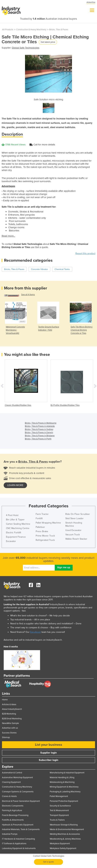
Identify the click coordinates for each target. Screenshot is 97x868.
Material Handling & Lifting (62, 778)
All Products (8, 30)
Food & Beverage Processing (15, 815)
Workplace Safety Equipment (63, 848)
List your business (49, 745)
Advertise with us (10, 728)
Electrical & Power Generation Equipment (21, 801)
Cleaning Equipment (11, 782)
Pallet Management (59, 796)
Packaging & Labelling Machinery (65, 792)
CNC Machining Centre (18, 528)
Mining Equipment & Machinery (64, 787)
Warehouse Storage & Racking (64, 825)
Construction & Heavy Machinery (31, 30)
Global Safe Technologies (26, 48)
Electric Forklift (14, 533)
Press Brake (42, 531)
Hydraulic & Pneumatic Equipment (18, 825)
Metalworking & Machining (62, 782)
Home (5, 700)
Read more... (8, 236)
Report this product (85, 253)
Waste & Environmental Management (67, 829)
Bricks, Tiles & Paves (59, 30)
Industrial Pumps (10, 834)
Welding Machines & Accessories (65, 834)
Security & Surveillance (60, 806)
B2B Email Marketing (12, 719)
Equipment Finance (16, 537)
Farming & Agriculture (12, 810)
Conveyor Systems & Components (18, 792)
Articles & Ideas (9, 704)
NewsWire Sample (10, 723)
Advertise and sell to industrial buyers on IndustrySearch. (33, 640)
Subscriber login (48, 760)
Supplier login (48, 753)
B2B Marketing (9, 714)
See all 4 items (28, 295)
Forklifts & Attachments (13, 820)
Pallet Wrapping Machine (48, 523)
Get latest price (48, 42)
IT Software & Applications (14, 844)
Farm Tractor (42, 514)
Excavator (11, 541)
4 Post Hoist (12, 515)
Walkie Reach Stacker (76, 539)
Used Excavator (73, 530)
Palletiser (40, 527)
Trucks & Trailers (57, 820)
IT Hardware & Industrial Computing (18, 839)
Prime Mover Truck (45, 536)
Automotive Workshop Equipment (17, 778)
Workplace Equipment (60, 844)
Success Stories (9, 733)
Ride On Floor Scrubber (78, 514)
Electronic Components (13, 806)
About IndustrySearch (12, 709)
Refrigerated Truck (45, 540)
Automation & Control (12, 773)
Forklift (39, 518)
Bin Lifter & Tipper (15, 520)
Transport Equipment (59, 815)
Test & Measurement (59, 810)
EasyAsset (35, 632)
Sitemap (6, 737)
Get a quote (48, 862)
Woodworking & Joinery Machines (65, 839)
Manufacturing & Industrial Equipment (67, 773)
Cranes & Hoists (9, 796)
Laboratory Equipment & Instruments (19, 848)
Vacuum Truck (73, 535)
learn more (15, 485)
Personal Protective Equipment (64, 801)
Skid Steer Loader (74, 518)
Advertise (91, 2)
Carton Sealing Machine (18, 524)
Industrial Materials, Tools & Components (21, 829)
